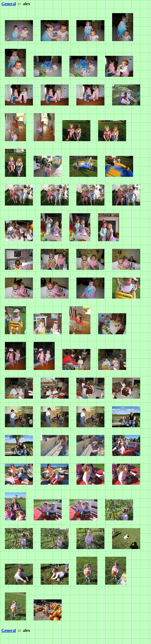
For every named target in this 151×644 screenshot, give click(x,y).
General (9, 4)
